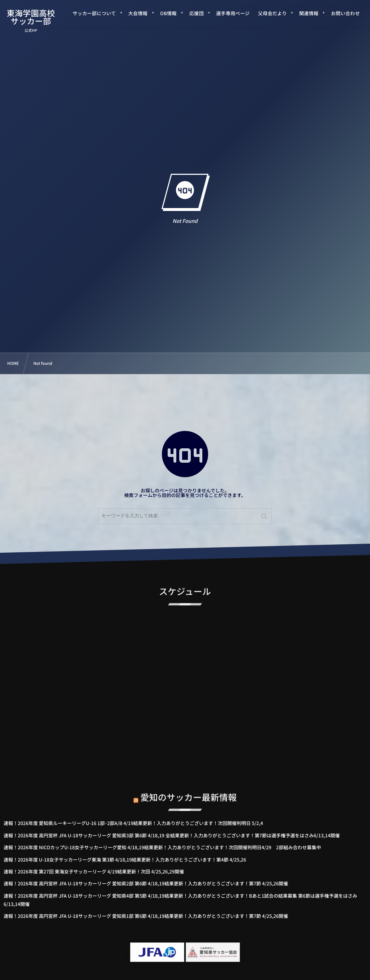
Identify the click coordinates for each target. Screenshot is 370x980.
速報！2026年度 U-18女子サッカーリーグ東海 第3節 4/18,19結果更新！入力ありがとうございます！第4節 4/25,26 (125, 860)
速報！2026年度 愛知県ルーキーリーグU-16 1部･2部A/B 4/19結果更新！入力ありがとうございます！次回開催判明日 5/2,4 (133, 823)
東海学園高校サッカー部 (31, 17)
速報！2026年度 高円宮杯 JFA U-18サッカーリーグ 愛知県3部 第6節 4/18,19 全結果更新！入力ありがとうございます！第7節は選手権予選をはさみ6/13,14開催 (172, 835)
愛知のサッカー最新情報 (189, 790)
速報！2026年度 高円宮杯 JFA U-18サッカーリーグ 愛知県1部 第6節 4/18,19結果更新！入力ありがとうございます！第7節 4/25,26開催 (146, 916)
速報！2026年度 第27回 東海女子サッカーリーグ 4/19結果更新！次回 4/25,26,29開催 (94, 871)
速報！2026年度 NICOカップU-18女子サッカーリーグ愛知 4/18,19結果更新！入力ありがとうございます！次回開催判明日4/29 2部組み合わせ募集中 (162, 847)
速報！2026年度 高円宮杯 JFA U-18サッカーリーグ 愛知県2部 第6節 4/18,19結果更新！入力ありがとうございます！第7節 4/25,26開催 (146, 883)
